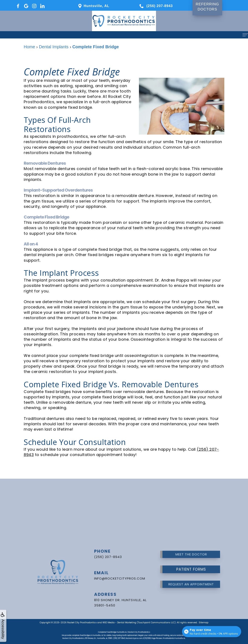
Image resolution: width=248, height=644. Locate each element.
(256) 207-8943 (108, 551)
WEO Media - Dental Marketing (119, 623)
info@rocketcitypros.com (120, 572)
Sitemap (204, 623)
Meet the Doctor (191, 548)
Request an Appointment (191, 578)
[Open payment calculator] (212, 632)
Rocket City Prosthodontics (82, 623)
